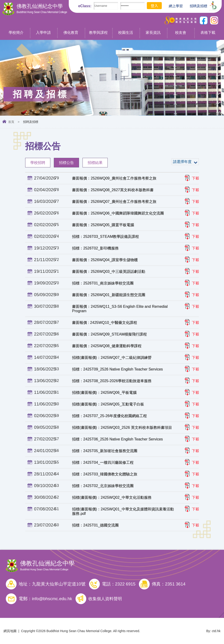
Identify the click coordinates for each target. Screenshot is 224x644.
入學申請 (43, 33)
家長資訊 (153, 33)
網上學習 (173, 6)
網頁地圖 (10, 631)
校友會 (181, 33)
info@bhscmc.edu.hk (52, 599)
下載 (196, 178)
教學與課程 (98, 33)
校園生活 (126, 33)
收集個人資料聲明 (106, 599)
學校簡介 (16, 33)
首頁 (11, 122)
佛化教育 (71, 33)
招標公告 (66, 163)
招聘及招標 (196, 5)
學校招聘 (38, 163)
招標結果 (95, 163)
